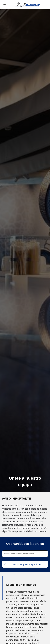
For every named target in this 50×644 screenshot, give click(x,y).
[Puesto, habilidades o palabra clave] (25, 554)
